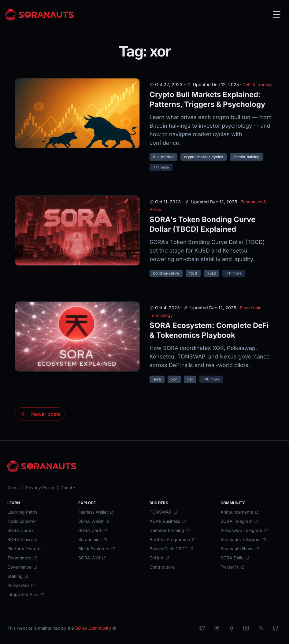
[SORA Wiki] (92, 558)
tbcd (193, 273)
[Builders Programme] (173, 540)
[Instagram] (217, 628)
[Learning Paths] (22, 512)
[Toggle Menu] (277, 15)
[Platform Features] (25, 549)
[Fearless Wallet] (96, 512)
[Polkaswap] (21, 585)
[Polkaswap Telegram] (244, 530)
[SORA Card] (93, 530)
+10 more (211, 379)
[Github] (276, 628)
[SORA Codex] (20, 530)
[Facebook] (232, 628)
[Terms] (13, 488)
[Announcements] (240, 512)
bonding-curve (166, 273)
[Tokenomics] (22, 558)
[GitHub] (159, 558)
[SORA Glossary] (22, 540)
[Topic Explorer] (22, 521)
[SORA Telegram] (239, 521)
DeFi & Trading (257, 84)
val (190, 379)
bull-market (163, 157)
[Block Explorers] (97, 549)
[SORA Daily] (235, 558)
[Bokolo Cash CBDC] (172, 549)
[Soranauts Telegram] (244, 540)
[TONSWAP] (164, 512)
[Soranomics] (93, 540)
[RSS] (261, 628)
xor (174, 379)
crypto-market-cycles (204, 157)
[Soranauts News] (240, 549)
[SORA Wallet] (94, 521)
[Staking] (18, 576)
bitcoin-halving (246, 157)
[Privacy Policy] (40, 488)
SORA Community (93, 628)
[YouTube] (246, 628)
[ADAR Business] (168, 521)
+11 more (161, 167)
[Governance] (22, 567)
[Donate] (68, 488)
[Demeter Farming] (170, 530)
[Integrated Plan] (26, 595)
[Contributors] (162, 567)
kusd (211, 273)
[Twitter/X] (233, 567)
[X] (202, 628)
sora (157, 379)
